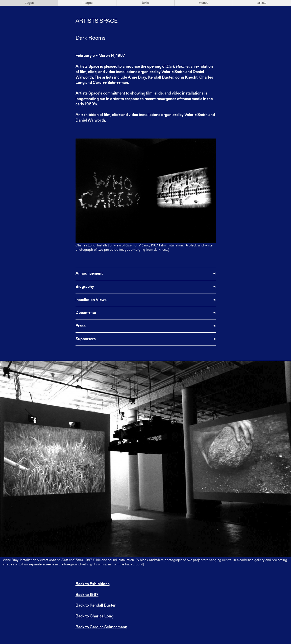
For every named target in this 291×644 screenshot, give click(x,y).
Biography (85, 287)
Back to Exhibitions (93, 584)
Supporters (86, 339)
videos (204, 3)
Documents (86, 313)
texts (145, 3)
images (87, 3)
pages (29, 3)
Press (81, 326)
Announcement (89, 274)
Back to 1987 (87, 595)
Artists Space (96, 21)
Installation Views (91, 300)
